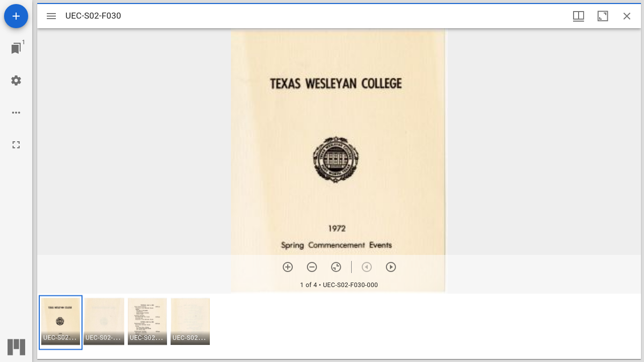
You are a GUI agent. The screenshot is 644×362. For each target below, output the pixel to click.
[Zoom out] (312, 267)
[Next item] (391, 267)
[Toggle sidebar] (51, 16)
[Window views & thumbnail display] (579, 16)
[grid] (339, 326)
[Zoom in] (288, 267)
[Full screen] (16, 145)
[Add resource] (16, 16)
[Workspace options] (16, 113)
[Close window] (627, 16)
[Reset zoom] (336, 267)
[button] (61, 323)
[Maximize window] (603, 16)
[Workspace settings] (16, 80)
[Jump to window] (16, 48)
